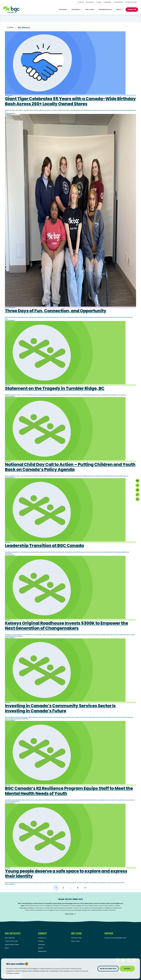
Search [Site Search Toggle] (81, 2)
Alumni (41, 948)
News (99, 2)
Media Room (42, 951)
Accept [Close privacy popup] (127, 969)
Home (10, 27)
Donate (131, 10)
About (120, 10)
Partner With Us (106, 10)
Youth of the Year (11, 941)
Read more (69, 914)
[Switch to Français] (90, 2)
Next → (85, 888)
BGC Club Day (10, 938)
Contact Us (119, 2)
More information (108, 969)
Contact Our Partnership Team (115, 938)
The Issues (63, 10)
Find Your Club (132, 2)
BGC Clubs (90, 10)
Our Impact (77, 10)
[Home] (11, 10)
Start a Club (75, 941)
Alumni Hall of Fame (12, 945)
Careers (41, 941)
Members (108, 2)
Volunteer (42, 945)
